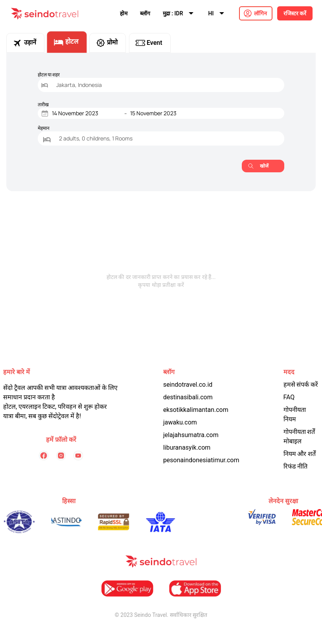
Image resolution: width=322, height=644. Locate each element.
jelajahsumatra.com (191, 435)
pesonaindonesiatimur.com (201, 460)
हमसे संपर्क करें (301, 385)
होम (124, 13)
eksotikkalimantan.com (196, 410)
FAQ (289, 397)
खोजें (258, 166)
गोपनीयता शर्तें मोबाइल (299, 436)
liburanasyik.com (187, 447)
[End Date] (165, 113)
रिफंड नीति (296, 466)
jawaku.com (180, 422)
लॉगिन (260, 13)
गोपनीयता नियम (295, 414)
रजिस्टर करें (295, 13)
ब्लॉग (145, 13)
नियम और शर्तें (300, 454)
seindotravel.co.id (188, 385)
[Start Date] (86, 113)
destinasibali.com (188, 397)
